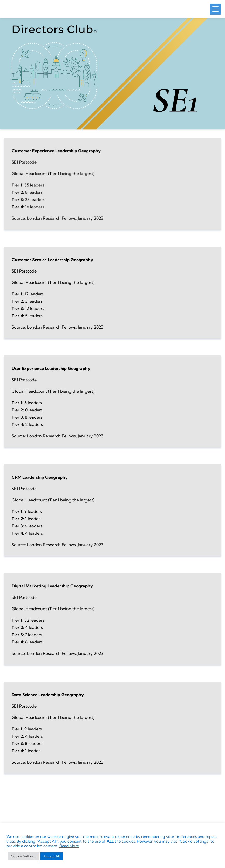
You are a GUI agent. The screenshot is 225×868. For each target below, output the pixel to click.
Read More (69, 846)
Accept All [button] (52, 856)
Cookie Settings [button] (23, 856)
